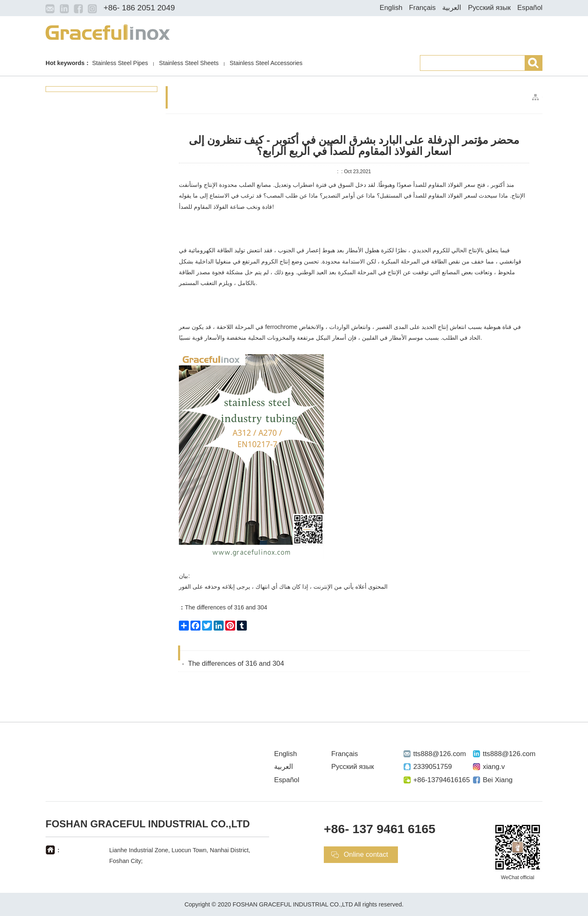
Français (422, 8)
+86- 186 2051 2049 (139, 8)
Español (530, 8)
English (391, 8)
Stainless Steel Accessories (266, 63)
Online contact (366, 854)
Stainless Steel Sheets (189, 63)
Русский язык (489, 8)
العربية (452, 8)
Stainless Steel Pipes (120, 63)
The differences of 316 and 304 (223, 607)
